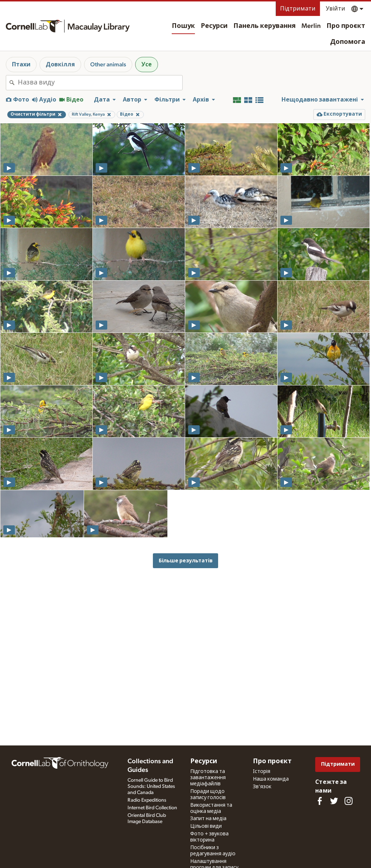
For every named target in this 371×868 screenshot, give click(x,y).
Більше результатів (186, 561)
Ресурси (214, 26)
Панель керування (264, 26)
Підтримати (298, 9)
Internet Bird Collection (152, 808)
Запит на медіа (208, 819)
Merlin (311, 26)
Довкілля (60, 65)
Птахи (21, 65)
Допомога (348, 42)
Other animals (108, 65)
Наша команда (271, 779)
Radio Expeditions (147, 800)
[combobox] (100, 83)
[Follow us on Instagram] (349, 801)
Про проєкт (346, 26)
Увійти (335, 9)
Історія (262, 772)
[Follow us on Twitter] (334, 801)
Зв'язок (262, 787)
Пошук (183, 26)
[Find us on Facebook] (320, 801)
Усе (147, 65)
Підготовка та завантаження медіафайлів (208, 778)
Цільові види (206, 826)
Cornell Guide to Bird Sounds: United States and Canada (151, 786)
